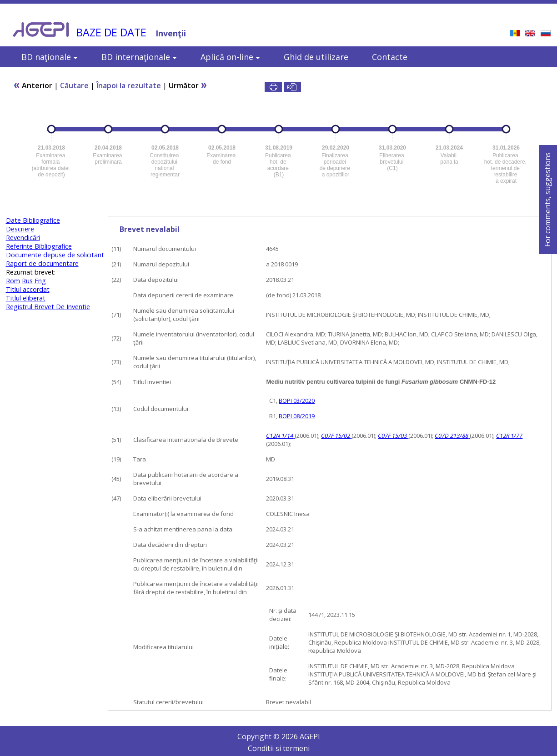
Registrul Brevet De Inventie (48, 307)
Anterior (33, 85)
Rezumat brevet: (31, 272)
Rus (27, 281)
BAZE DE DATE (111, 32)
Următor (188, 85)
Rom (13, 281)
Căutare (74, 85)
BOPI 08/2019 (297, 416)
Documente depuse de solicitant (55, 255)
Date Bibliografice (33, 220)
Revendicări (23, 238)
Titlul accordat (28, 289)
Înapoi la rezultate (129, 85)
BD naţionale (50, 57)
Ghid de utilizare (316, 57)
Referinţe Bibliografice (39, 246)
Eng (40, 281)
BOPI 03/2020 (297, 401)
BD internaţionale (139, 57)
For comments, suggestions (547, 200)
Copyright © (259, 736)
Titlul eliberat (26, 298)
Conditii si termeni (279, 748)
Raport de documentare (42, 263)
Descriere (20, 229)
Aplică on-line (230, 57)
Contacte (390, 57)
